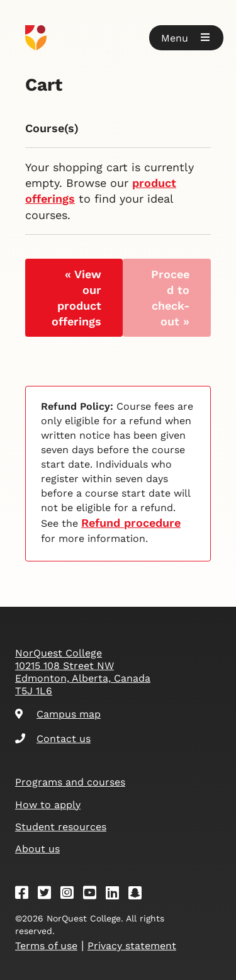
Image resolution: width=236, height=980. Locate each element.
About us (37, 849)
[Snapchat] (139, 895)
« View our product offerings (76, 298)
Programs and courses (70, 782)
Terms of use (46, 946)
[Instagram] (71, 895)
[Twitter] (48, 895)
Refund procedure (131, 523)
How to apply (48, 805)
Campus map (58, 714)
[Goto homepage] (118, 38)
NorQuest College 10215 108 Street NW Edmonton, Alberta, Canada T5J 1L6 (83, 672)
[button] (186, 38)
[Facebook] (26, 895)
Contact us (53, 739)
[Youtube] (94, 895)
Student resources (61, 827)
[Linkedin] (116, 895)
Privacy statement (132, 946)
